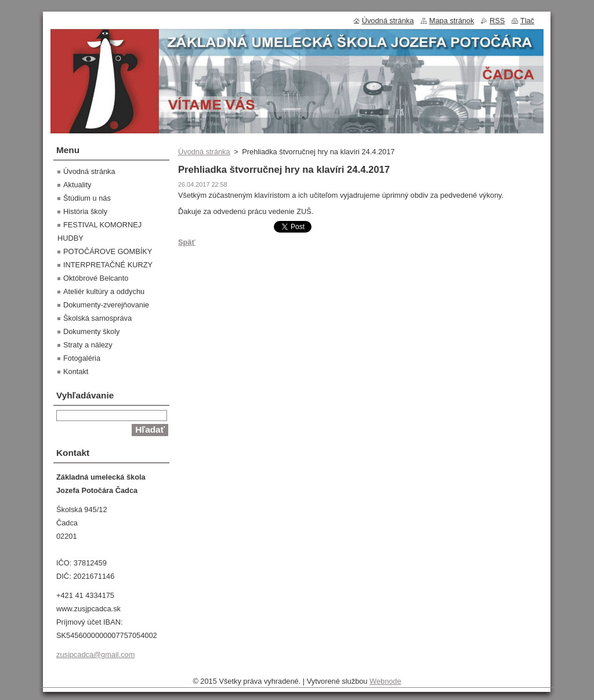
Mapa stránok (452, 21)
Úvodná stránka (204, 152)
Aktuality (77, 185)
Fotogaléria (82, 358)
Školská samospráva (97, 318)
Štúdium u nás (87, 198)
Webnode (385, 681)
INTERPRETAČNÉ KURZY (108, 265)
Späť (187, 242)
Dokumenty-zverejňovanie (106, 305)
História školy (85, 211)
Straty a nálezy (88, 345)
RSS (497, 21)
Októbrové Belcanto (96, 278)
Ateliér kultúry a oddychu (104, 291)
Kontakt (76, 371)
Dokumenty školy (91, 331)
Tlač (527, 21)
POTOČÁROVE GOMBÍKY (108, 251)
